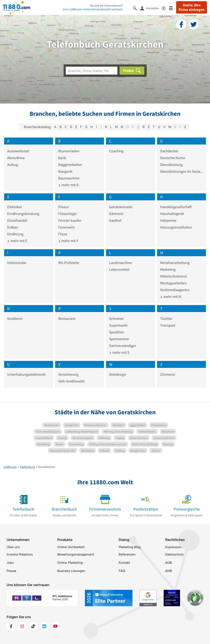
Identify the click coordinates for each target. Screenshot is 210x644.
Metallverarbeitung (175, 263)
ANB (168, 571)
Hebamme (168, 220)
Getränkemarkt (121, 207)
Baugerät (65, 171)
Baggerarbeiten (70, 165)
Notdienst (15, 319)
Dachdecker (169, 151)
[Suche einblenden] (136, 8)
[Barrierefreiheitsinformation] (165, 8)
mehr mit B (68, 185)
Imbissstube (17, 263)
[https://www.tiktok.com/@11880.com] (33, 626)
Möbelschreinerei (173, 276)
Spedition (117, 332)
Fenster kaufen (70, 220)
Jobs (10, 563)
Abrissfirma (16, 158)
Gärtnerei (116, 214)
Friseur (64, 207)
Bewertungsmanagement (76, 554)
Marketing (168, 269)
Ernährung (15, 234)
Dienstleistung (171, 165)
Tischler (166, 319)
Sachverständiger (123, 346)
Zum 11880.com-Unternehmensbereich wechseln (93, 9)
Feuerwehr (67, 227)
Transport (168, 325)
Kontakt (124, 563)
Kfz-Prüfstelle (69, 263)
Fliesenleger (68, 214)
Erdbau (13, 227)
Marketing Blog (130, 547)
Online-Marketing (70, 563)
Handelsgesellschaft (176, 207)
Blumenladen (69, 151)
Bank (62, 158)
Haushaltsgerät (172, 214)
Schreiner (116, 319)
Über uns (13, 547)
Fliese (63, 234)
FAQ (122, 571)
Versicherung (68, 374)
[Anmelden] (151, 8)
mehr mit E (17, 241)
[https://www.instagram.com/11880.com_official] (22, 626)
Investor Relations (20, 554)
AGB (168, 563)
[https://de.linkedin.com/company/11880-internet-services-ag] (44, 626)
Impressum (173, 547)
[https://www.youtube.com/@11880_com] (55, 626)
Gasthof (115, 220)
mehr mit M (171, 297)
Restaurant (67, 319)
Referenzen (127, 554)
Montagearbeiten (173, 283)
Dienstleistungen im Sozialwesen (182, 171)
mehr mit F (68, 241)
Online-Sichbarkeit (71, 547)
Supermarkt (118, 325)
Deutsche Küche (173, 158)
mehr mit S (119, 352)
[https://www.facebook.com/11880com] (11, 626)
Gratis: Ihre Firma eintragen (192, 7)
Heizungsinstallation (176, 227)
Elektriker (15, 207)
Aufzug (13, 165)
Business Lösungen (71, 571)
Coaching (116, 151)
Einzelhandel (17, 220)
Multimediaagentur (175, 290)
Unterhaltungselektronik (26, 374)
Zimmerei (168, 374)
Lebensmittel (119, 269)
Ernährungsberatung (23, 214)
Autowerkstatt (18, 151)
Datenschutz (174, 554)
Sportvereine (119, 339)
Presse (11, 571)
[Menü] (173, 8)
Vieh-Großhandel (71, 381)
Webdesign (118, 374)
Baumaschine (69, 178)
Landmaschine (120, 263)
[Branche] (92, 71)
